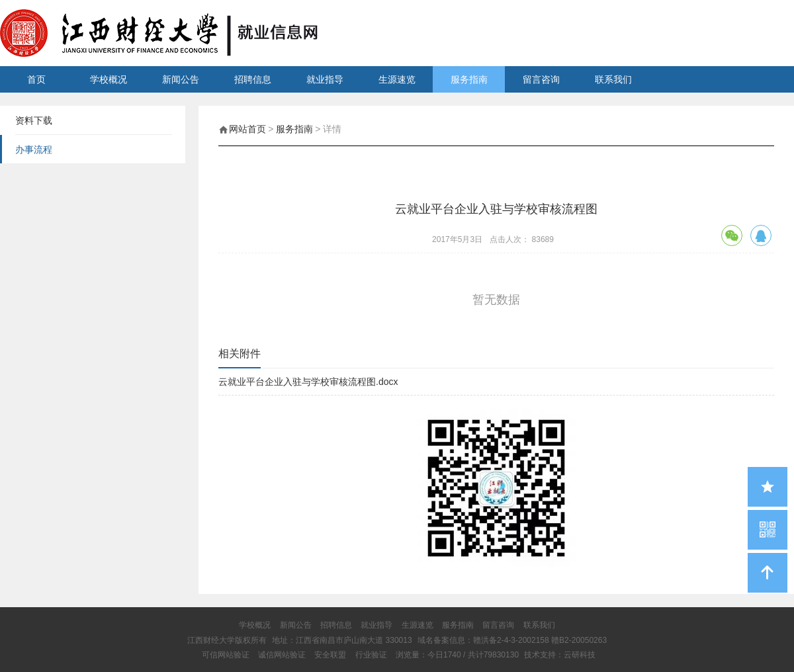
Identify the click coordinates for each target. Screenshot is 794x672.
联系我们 (613, 79)
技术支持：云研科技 (560, 655)
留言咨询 (541, 79)
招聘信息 (253, 79)
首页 (36, 79)
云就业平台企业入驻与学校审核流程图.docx (308, 382)
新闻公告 (181, 79)
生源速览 (397, 79)
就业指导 (325, 79)
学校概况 (109, 79)
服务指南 (469, 79)
